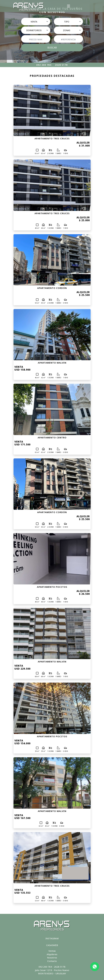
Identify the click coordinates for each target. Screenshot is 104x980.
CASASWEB (52, 945)
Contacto (52, 961)
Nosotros (52, 958)
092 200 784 (44, 65)
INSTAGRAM (52, 938)
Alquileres (52, 954)
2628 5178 (61, 65)
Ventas (52, 951)
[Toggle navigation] (69, 6)
